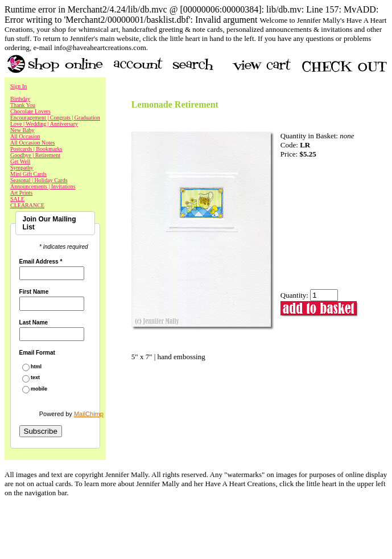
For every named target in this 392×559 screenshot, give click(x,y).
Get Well (20, 161)
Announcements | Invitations (43, 186)
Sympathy (22, 168)
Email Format (37, 353)
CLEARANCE (27, 205)
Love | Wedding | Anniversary (44, 124)
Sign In (18, 86)
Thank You (23, 105)
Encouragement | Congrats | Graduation (55, 118)
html (36, 367)
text (35, 378)
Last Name (34, 323)
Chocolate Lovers (30, 111)
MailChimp (89, 414)
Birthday (20, 99)
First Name (34, 292)
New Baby (22, 130)
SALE (17, 199)
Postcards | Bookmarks (36, 149)
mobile (39, 389)
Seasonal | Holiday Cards (39, 180)
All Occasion (25, 136)
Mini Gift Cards (28, 174)
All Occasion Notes (32, 143)
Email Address (41, 262)
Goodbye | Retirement (35, 155)
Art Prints (21, 193)
